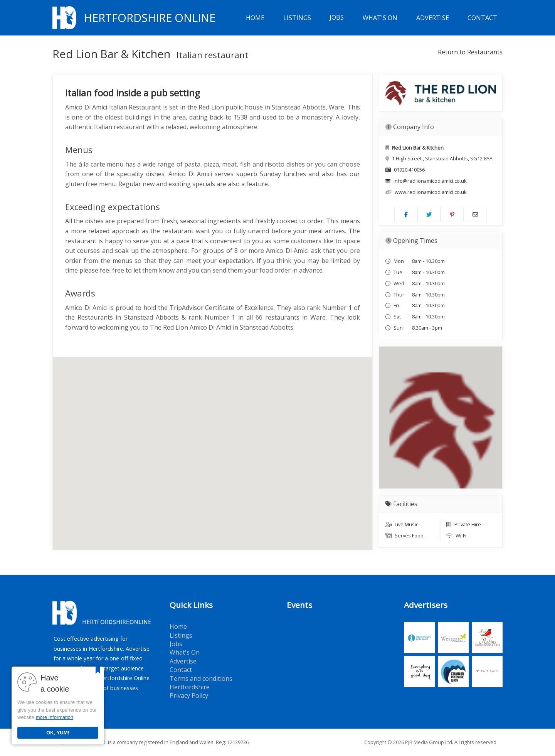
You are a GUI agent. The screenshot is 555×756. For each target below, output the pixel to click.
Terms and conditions (201, 679)
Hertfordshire (190, 687)
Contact (482, 18)
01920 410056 (409, 170)
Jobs (337, 18)
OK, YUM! (58, 733)
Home (255, 18)
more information (55, 717)
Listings (297, 18)
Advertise (433, 18)
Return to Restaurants (470, 52)
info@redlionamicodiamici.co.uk (430, 181)
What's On (380, 18)
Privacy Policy (189, 695)
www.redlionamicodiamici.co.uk (431, 192)
